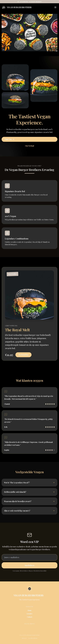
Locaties (29, 614)
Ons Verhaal (30, 146)
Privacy (24, 638)
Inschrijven (29, 565)
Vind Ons (10, 139)
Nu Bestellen (23, 355)
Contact (30, 617)
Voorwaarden (33, 638)
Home (30, 610)
